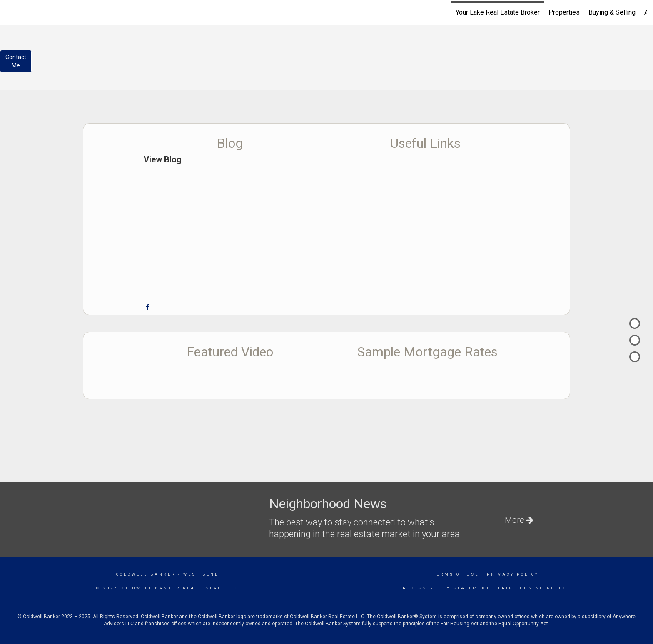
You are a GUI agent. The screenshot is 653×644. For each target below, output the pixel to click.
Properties (564, 12)
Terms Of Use (456, 574)
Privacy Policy (513, 574)
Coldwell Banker (146, 574)
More (519, 520)
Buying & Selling (612, 12)
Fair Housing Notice (534, 588)
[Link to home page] (11, 11)
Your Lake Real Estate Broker (498, 12)
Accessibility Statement (446, 588)
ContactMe (16, 61)
